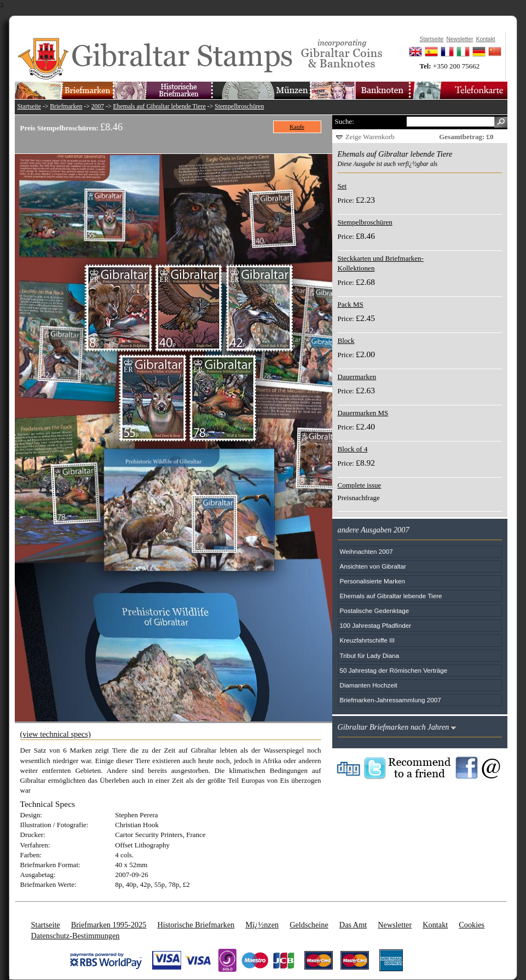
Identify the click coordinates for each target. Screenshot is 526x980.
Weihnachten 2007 (366, 551)
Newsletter (395, 925)
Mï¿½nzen (262, 925)
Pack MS (351, 304)
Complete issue (360, 485)
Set (342, 186)
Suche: (345, 121)
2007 (98, 107)
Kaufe (297, 127)
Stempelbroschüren (239, 107)
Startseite (30, 107)
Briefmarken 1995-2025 (109, 925)
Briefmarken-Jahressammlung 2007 (391, 700)
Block (346, 340)
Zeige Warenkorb (370, 137)
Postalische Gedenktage (375, 611)
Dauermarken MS (363, 413)
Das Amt (353, 925)
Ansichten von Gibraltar (373, 566)
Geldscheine (309, 925)
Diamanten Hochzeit (369, 685)
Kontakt (435, 925)
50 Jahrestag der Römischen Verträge (394, 670)
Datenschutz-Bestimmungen (76, 936)
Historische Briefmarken (196, 925)
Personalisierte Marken (373, 581)
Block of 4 (353, 449)
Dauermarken (357, 377)
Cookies (472, 925)
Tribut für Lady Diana (370, 655)
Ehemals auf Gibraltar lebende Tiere (159, 107)
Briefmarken (66, 107)
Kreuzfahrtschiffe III (367, 640)
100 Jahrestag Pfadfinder (376, 625)
